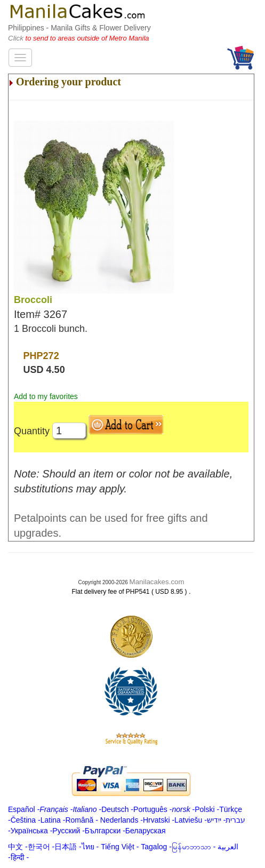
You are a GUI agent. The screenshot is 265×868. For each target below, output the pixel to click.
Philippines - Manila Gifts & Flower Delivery (79, 28)
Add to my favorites (46, 396)
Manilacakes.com (157, 582)
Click (17, 38)
